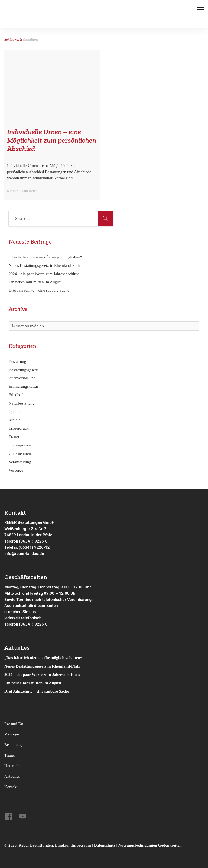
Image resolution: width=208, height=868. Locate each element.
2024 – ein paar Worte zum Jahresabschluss (44, 274)
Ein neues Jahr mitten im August (35, 282)
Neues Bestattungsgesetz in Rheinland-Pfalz (45, 265)
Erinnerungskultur (23, 386)
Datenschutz (105, 845)
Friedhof (16, 395)
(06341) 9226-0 (33, 624)
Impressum (82, 845)
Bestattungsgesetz (23, 370)
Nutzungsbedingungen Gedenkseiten (150, 845)
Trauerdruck (19, 428)
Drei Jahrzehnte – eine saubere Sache (39, 290)
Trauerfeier (18, 437)
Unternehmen (20, 453)
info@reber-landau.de (24, 554)
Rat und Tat (14, 724)
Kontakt (11, 787)
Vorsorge (16, 470)
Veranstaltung (20, 462)
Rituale (14, 420)
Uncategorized (20, 445)
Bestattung (17, 361)
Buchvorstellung (22, 378)
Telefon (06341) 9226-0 (26, 541)
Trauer (10, 755)
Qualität (15, 412)
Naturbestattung (22, 403)
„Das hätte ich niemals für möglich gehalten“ (45, 257)
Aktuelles (12, 776)
